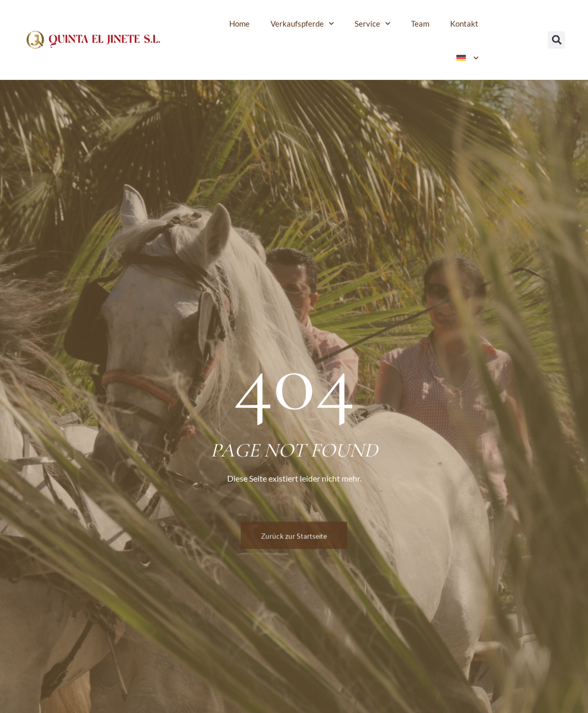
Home (239, 24)
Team (420, 24)
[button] (556, 40)
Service (372, 24)
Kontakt (464, 24)
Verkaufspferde (302, 24)
